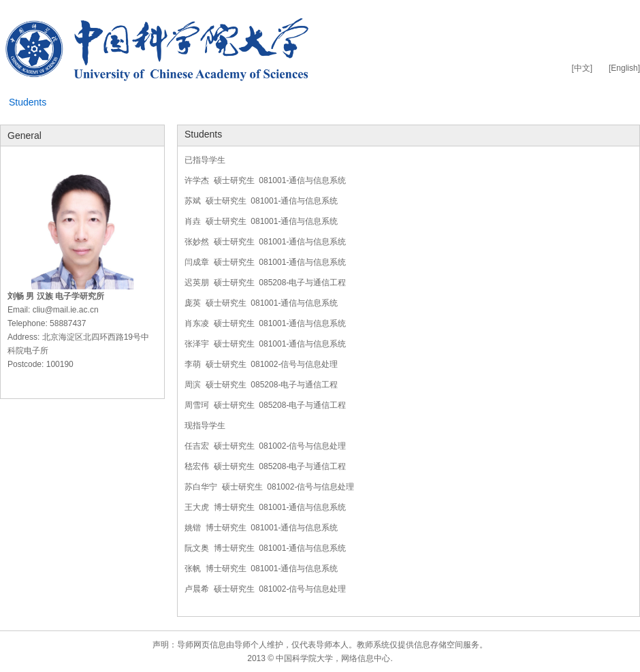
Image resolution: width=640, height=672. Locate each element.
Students (28, 102)
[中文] (582, 68)
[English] (624, 68)
